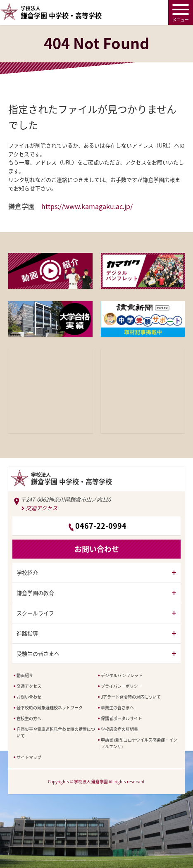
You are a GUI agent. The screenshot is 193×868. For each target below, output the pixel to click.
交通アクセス (42, 508)
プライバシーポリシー (122, 686)
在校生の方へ (29, 718)
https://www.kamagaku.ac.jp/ (87, 206)
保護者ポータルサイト (122, 718)
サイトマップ (29, 757)
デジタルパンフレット (122, 675)
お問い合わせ (29, 697)
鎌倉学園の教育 (35, 593)
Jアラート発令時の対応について (131, 697)
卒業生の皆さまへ (117, 707)
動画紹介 (25, 675)
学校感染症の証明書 (119, 729)
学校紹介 (27, 572)
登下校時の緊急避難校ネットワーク (50, 707)
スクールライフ (35, 613)
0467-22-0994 (101, 526)
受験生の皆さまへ (38, 653)
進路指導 (27, 633)
